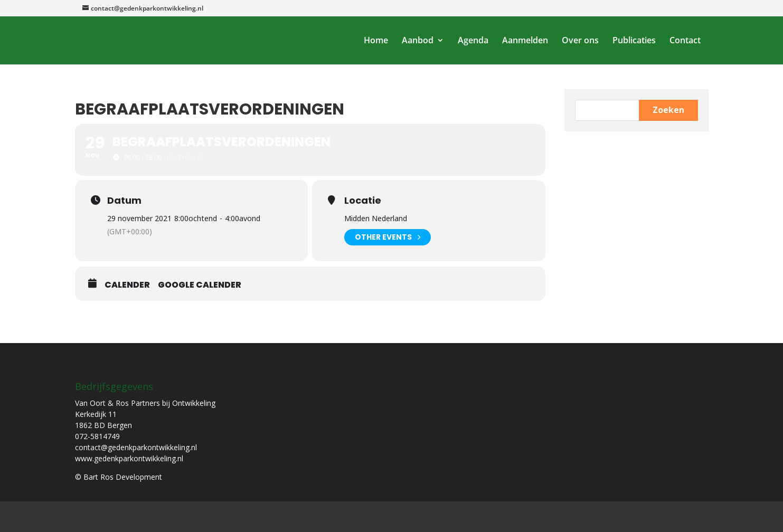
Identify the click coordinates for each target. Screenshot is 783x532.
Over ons (580, 41)
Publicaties (634, 41)
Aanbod (418, 41)
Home (376, 41)
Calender (127, 285)
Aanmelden (525, 41)
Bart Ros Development (184, 516)
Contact (685, 41)
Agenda (473, 41)
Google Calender (200, 285)
